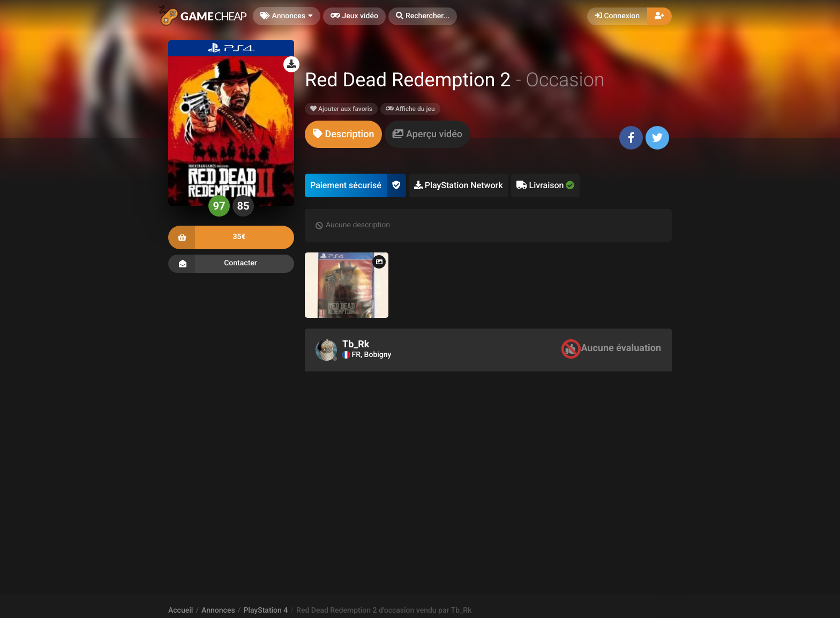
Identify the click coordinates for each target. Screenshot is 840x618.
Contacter (231, 264)
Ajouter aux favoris (341, 109)
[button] (423, 16)
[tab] (343, 134)
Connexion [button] (617, 16)
